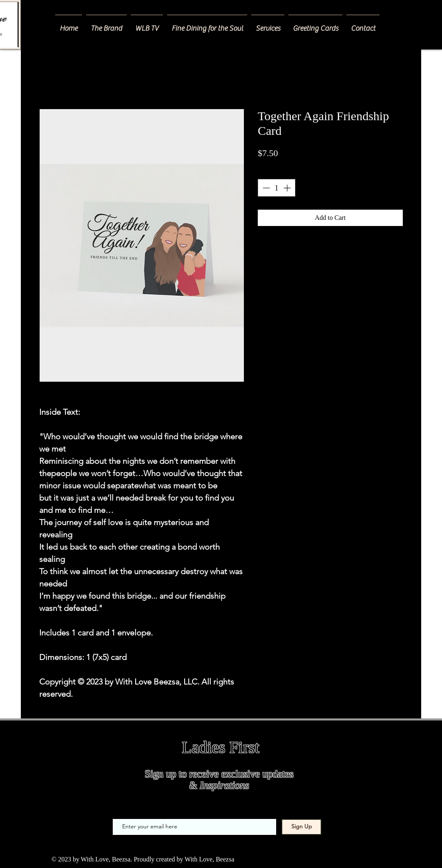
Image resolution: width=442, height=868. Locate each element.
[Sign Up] (301, 827)
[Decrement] (265, 188)
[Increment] (288, 188)
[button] (268, 25)
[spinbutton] (277, 188)
